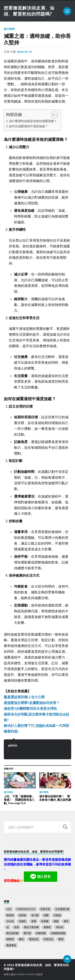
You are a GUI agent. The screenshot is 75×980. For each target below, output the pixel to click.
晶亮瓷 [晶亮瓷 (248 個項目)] (23, 915)
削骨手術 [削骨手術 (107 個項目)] (45, 909)
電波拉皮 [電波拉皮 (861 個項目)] (34, 939)
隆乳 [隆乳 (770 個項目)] (21, 939)
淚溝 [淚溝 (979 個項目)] (34, 921)
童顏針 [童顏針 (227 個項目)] (47, 927)
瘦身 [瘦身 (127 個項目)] (66, 921)
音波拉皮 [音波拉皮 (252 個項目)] (49, 939)
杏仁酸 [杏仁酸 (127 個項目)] (35, 915)
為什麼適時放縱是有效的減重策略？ (33, 121)
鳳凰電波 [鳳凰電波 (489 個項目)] (11, 945)
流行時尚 (9, 29)
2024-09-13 (24, 52)
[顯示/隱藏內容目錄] (52, 115)
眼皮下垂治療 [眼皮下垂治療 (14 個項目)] (31, 927)
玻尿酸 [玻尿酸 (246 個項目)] (45, 921)
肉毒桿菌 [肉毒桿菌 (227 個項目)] (41, 933)
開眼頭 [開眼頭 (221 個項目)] (10, 939)
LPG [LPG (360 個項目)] (9, 909)
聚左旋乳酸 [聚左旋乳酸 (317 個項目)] (13, 933)
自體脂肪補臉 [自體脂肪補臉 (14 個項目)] (58, 933)
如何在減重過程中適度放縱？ (28, 126)
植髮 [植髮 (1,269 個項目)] (46, 915)
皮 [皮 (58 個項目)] (8, 927)
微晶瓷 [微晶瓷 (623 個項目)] (10, 915)
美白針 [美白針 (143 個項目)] (60, 927)
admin (13, 745)
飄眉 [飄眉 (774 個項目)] (61, 939)
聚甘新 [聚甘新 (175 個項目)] (27, 933)
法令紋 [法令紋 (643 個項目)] (10, 921)
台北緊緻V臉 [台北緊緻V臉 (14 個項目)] (62, 909)
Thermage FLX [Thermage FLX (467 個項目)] (26, 909)
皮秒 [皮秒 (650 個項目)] (17, 927)
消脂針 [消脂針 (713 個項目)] (23, 921)
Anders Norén (26, 974)
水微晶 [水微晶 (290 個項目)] (57, 915)
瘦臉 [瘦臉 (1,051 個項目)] (56, 921)
